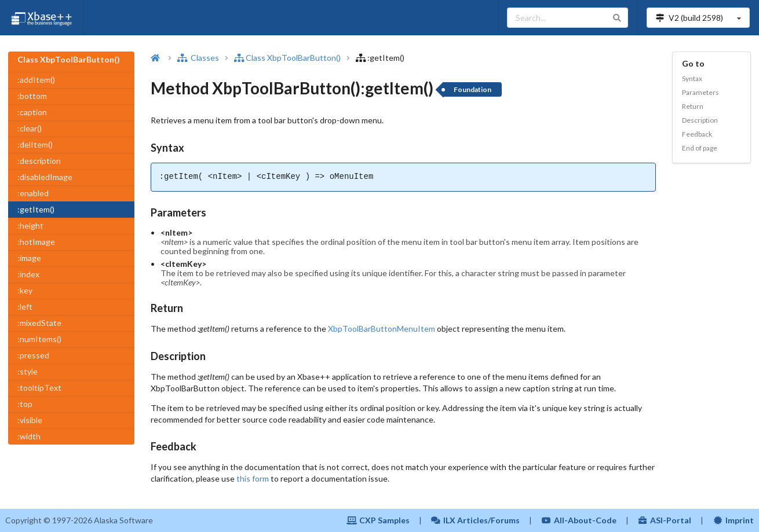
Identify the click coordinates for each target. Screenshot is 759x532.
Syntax (692, 78)
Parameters (700, 92)
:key (25, 290)
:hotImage (36, 242)
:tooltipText (39, 388)
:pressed (33, 355)
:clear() (30, 128)
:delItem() (35, 144)
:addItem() (36, 80)
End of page (700, 148)
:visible (30, 420)
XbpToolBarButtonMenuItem (382, 329)
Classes (198, 58)
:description (39, 161)
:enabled (33, 193)
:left (25, 307)
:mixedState (39, 323)
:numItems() (39, 339)
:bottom (32, 96)
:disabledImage (45, 177)
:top (25, 404)
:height (30, 225)
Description (700, 120)
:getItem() (36, 209)
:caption (32, 112)
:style (28, 371)
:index (28, 274)
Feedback (697, 134)
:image (29, 258)
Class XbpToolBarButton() (287, 58)
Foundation (472, 89)
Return (693, 106)
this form (253, 478)
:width (29, 436)
